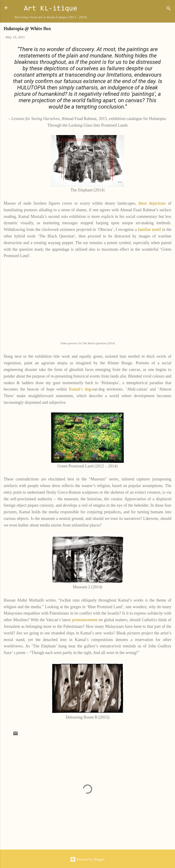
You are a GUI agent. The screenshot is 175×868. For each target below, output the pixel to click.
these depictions (152, 203)
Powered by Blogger (87, 859)
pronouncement (85, 620)
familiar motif (150, 229)
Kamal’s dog (80, 389)
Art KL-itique (51, 9)
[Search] (169, 9)
